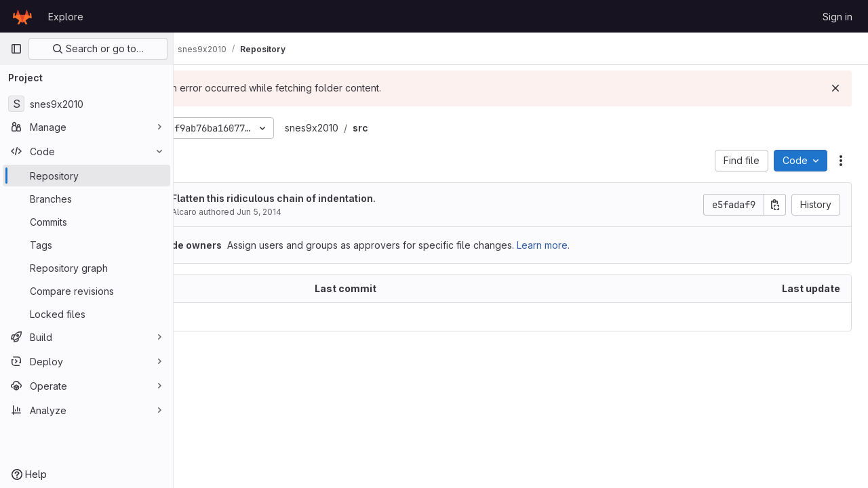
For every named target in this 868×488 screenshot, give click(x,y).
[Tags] (86, 245)
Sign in (837, 17)
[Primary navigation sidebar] (16, 49)
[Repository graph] (86, 268)
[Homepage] (22, 16)
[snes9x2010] (86, 104)
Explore (66, 17)
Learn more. (600, 245)
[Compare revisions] (86, 291)
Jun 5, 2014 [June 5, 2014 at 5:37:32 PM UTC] (316, 212)
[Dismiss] (835, 88)
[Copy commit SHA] (775, 205)
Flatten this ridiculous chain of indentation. (331, 198)
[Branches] (86, 199)
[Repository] (86, 176)
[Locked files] (86, 314)
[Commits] (86, 222)
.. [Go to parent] (203, 317)
